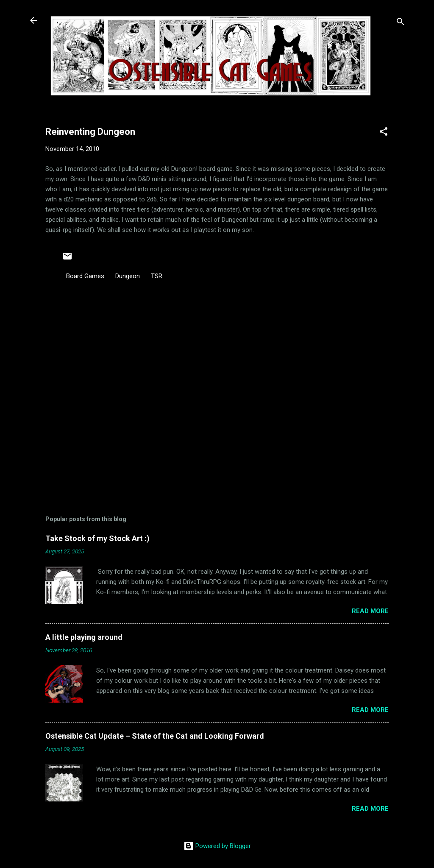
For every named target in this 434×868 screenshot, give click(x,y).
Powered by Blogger (217, 846)
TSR (157, 276)
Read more (370, 611)
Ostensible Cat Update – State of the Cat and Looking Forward (155, 736)
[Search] (401, 23)
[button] (384, 133)
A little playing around (84, 637)
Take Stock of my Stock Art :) (97, 538)
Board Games (85, 276)
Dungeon (128, 276)
